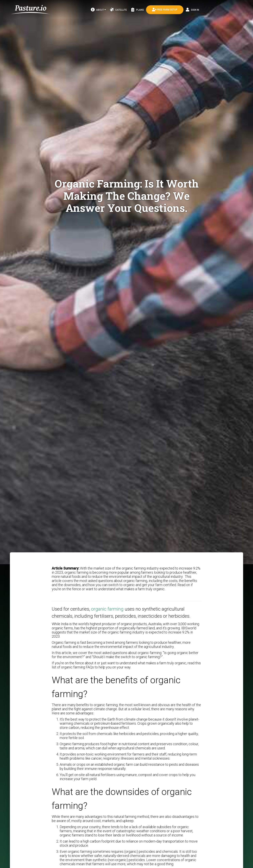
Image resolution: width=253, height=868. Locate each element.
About (98, 10)
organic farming (107, 609)
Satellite (118, 10)
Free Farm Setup (165, 10)
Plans (137, 10)
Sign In (192, 10)
